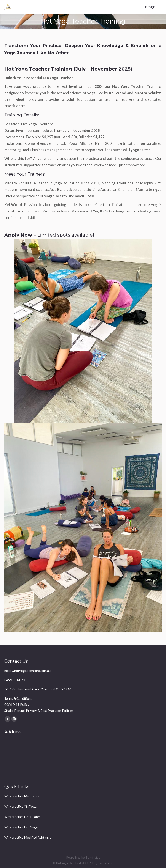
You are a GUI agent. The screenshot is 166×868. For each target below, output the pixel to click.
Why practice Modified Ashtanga (28, 837)
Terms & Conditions (18, 698)
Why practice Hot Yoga (21, 827)
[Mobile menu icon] (150, 7)
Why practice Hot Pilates (22, 817)
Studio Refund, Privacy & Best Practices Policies (39, 711)
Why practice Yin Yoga (20, 806)
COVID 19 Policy (17, 704)
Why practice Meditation (22, 796)
